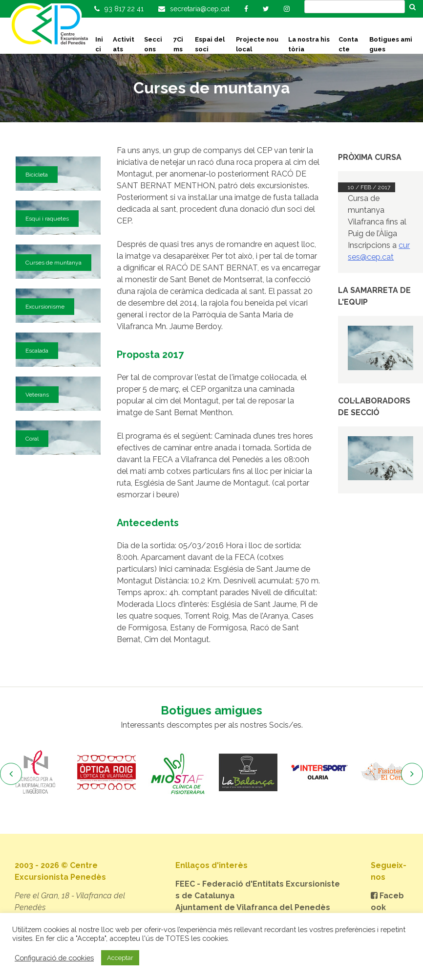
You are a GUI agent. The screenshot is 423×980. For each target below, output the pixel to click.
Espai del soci (210, 44)
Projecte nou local (257, 44)
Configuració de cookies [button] (54, 958)
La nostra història (309, 44)
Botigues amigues (391, 44)
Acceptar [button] (120, 958)
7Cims (178, 44)
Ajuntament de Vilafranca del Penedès (253, 907)
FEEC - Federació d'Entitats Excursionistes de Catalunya (258, 890)
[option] (35, 773)
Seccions (153, 44)
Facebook (387, 902)
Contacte (348, 44)
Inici (99, 44)
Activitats (124, 44)
